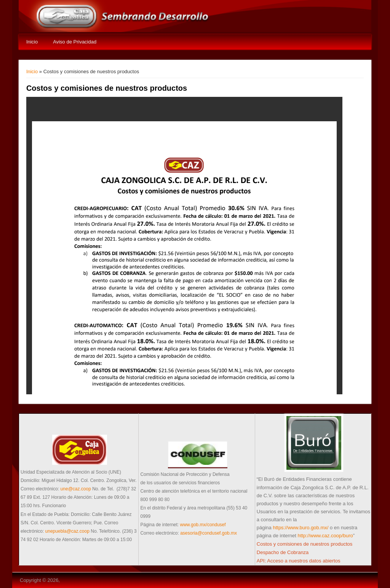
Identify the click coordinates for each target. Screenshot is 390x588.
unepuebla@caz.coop (67, 531)
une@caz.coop (76, 489)
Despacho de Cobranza (283, 552)
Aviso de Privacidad (75, 42)
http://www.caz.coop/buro (325, 536)
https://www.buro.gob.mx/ (300, 528)
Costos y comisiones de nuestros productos (304, 544)
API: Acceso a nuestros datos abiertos (299, 561)
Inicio (32, 42)
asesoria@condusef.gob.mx (209, 533)
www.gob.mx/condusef (203, 525)
